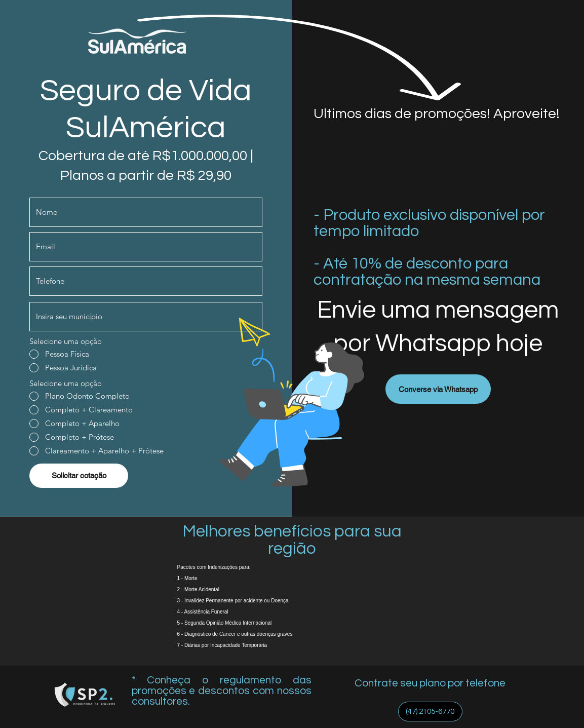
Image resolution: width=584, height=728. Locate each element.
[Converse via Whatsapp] (438, 389)
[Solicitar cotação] (79, 476)
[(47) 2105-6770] (430, 712)
